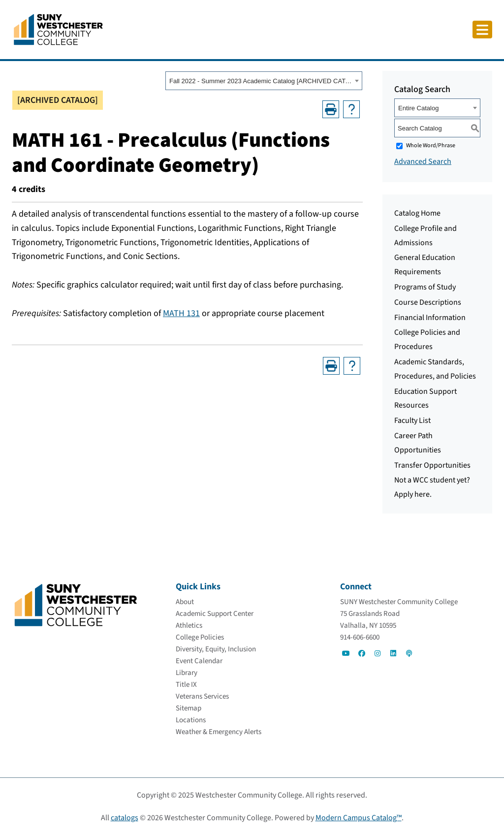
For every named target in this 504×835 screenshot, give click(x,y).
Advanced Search (423, 161)
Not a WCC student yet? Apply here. (432, 487)
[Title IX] (186, 685)
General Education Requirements (425, 265)
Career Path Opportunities (418, 443)
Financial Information (430, 318)
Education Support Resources (425, 399)
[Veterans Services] (202, 696)
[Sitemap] (189, 708)
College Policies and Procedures (427, 339)
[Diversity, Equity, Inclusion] (216, 649)
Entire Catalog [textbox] (418, 108)
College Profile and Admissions (425, 236)
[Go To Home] (58, 29)
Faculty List (412, 420)
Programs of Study (425, 287)
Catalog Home (417, 213)
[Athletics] (189, 626)
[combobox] (264, 81)
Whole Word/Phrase (431, 145)
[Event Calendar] (199, 661)
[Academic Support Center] (215, 614)
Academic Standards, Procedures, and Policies (435, 369)
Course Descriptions (428, 302)
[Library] (187, 673)
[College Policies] (200, 637)
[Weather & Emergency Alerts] (219, 732)
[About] (185, 602)
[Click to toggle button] (482, 30)
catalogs (125, 818)
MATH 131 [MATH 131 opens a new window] (181, 313)
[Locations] (191, 720)
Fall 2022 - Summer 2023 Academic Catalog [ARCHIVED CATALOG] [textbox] (261, 81)
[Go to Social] (346, 653)
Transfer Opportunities (432, 465)
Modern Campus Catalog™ (359, 818)
